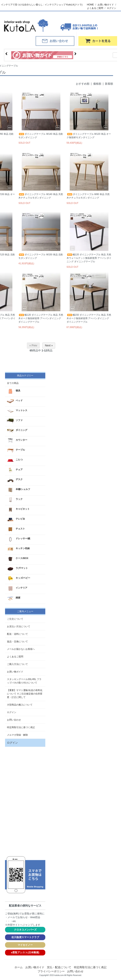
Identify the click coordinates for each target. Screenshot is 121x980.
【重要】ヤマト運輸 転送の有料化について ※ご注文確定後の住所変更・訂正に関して (25, 694)
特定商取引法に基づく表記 (21, 727)
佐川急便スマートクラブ (25, 937)
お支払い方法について (19, 626)
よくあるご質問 (95, 8)
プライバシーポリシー (51, 971)
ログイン (112, 8)
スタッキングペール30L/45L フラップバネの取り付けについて (24, 681)
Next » (49, 345)
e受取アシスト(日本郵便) (25, 952)
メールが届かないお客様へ (21, 649)
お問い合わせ (14, 720)
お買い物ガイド (106, 5)
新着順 (109, 84)
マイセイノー (25, 945)
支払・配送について (59, 967)
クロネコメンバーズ (25, 930)
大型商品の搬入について (20, 705)
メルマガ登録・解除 (17, 735)
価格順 (97, 84)
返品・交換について (17, 642)
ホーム (19, 967)
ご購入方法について (17, 664)
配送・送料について (17, 634)
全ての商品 (13, 383)
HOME (90, 5)
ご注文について (15, 619)
